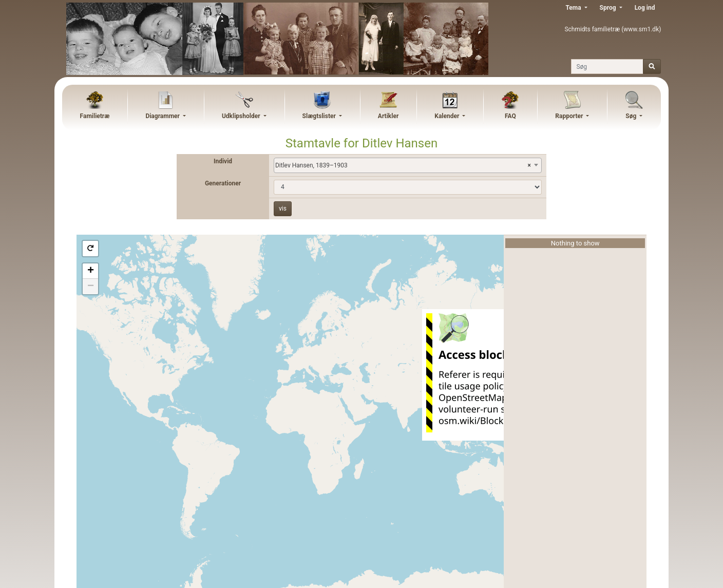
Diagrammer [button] (163, 116)
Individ (223, 161)
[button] (90, 249)
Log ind (645, 8)
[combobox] (408, 165)
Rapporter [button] (570, 116)
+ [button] (91, 271)
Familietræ (95, 116)
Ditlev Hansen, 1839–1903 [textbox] (403, 165)
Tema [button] (574, 8)
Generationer (223, 183)
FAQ (510, 116)
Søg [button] (632, 116)
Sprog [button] (609, 8)
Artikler (388, 116)
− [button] (91, 287)
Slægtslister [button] (320, 116)
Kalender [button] (448, 116)
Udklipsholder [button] (242, 116)
